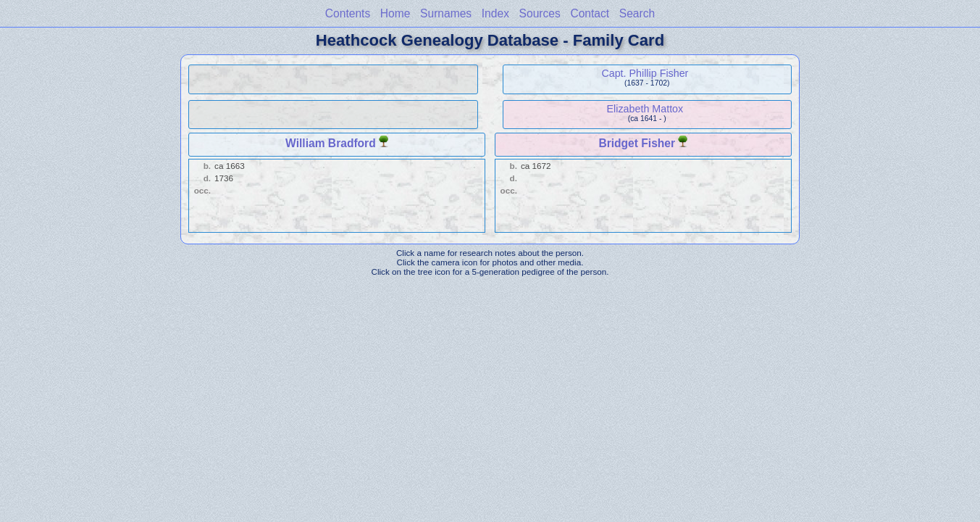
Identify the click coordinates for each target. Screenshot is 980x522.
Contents (348, 13)
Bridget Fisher (637, 143)
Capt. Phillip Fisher (645, 73)
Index (495, 13)
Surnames (446, 13)
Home (395, 13)
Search (637, 13)
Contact (590, 13)
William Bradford (331, 143)
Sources (540, 13)
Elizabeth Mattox (645, 109)
